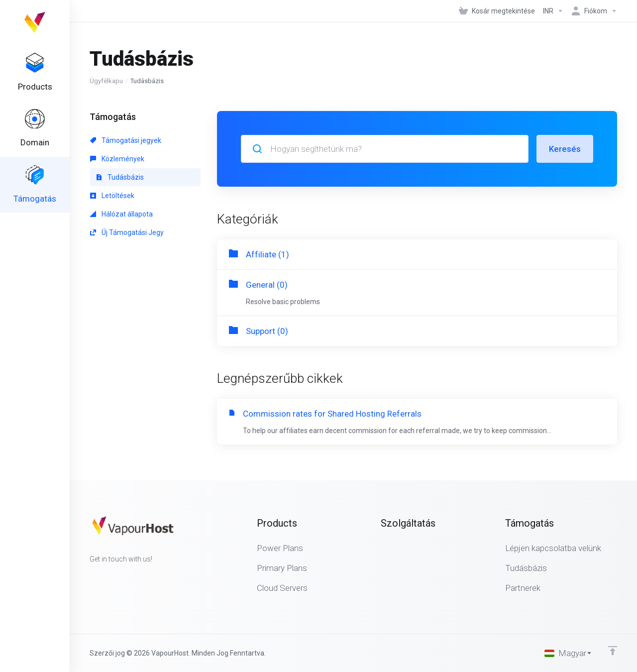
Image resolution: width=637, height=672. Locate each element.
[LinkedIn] (121, 577)
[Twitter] (106, 577)
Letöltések (112, 196)
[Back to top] (613, 651)
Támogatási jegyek (126, 140)
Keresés (565, 149)
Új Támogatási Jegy (127, 232)
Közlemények (117, 159)
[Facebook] (90, 577)
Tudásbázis (120, 177)
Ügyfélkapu (106, 81)
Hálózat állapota (121, 214)
